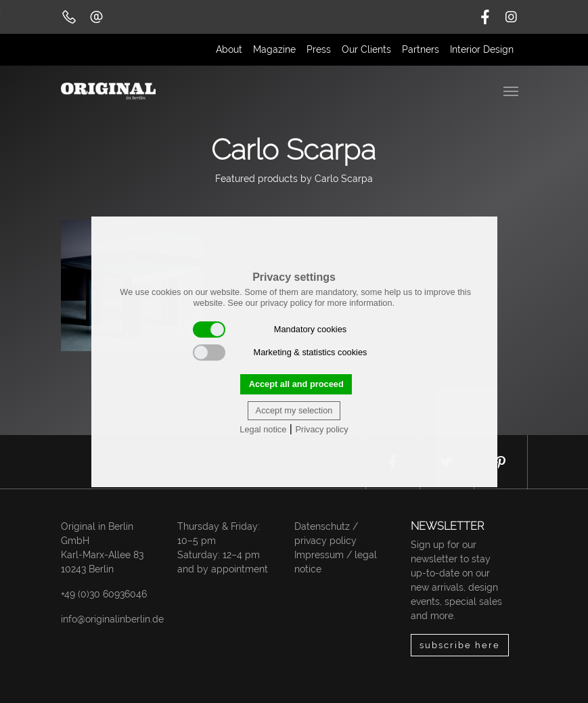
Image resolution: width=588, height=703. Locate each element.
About (229, 49)
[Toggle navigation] (512, 90)
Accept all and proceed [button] (296, 384)
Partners (421, 49)
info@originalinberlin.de (112, 619)
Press (319, 49)
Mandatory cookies (270, 330)
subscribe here (460, 645)
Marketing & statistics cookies (280, 353)
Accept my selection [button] (294, 410)
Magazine (274, 49)
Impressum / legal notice (336, 562)
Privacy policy (321, 429)
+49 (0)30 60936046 (104, 594)
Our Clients (366, 49)
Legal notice (263, 429)
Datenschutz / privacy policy (326, 534)
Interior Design (482, 49)
